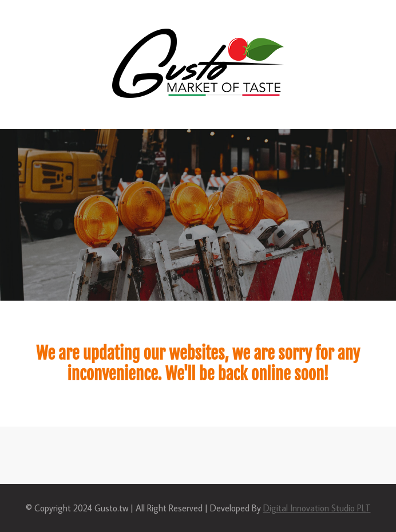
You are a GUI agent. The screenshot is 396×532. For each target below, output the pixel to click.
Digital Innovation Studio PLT (317, 508)
